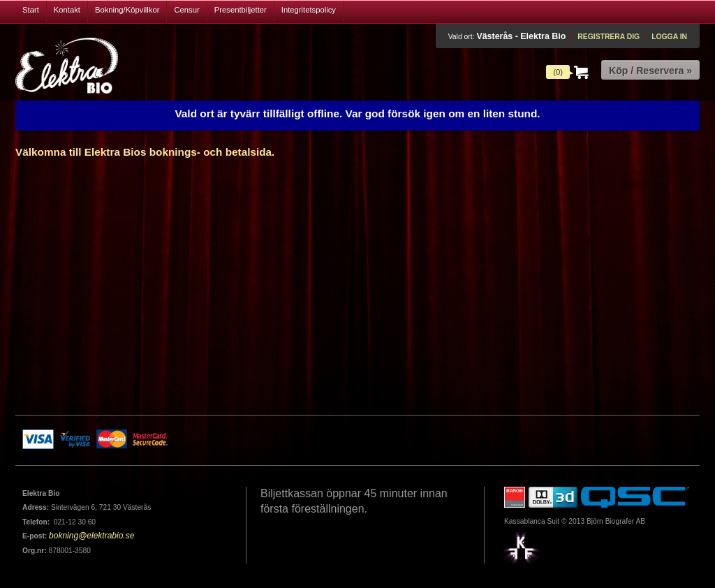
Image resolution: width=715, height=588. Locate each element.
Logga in (669, 37)
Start (31, 10)
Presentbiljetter (241, 10)
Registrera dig (609, 37)
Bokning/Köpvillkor (127, 10)
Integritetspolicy (309, 10)
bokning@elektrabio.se (91, 536)
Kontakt (67, 10)
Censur (186, 10)
